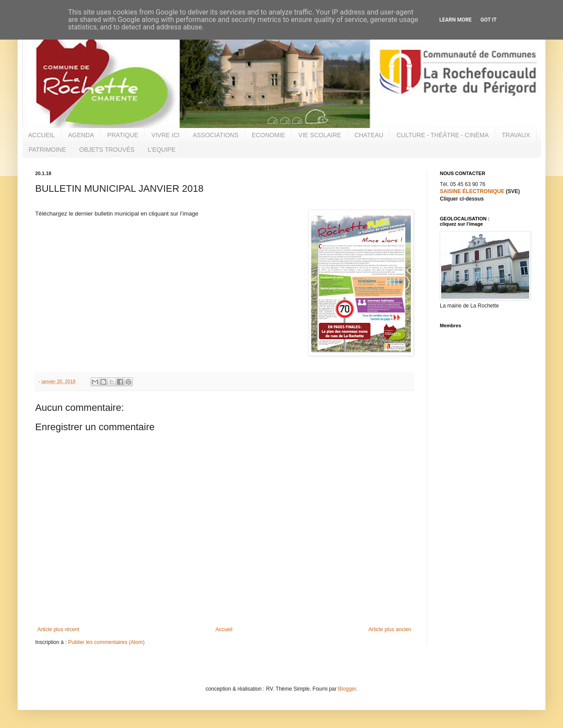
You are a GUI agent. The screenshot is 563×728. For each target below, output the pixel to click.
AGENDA (81, 135)
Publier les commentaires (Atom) (106, 642)
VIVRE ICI (165, 135)
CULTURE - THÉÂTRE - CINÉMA (442, 135)
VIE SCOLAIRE (320, 135)
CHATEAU (369, 135)
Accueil (224, 629)
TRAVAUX (516, 135)
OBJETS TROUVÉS (107, 150)
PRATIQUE (123, 135)
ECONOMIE (268, 135)
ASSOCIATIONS (216, 135)
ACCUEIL (42, 135)
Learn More (456, 20)
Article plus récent (58, 629)
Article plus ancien (390, 629)
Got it (488, 20)
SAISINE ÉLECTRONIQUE (472, 191)
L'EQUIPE (162, 150)
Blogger (347, 689)
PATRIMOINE (47, 150)
